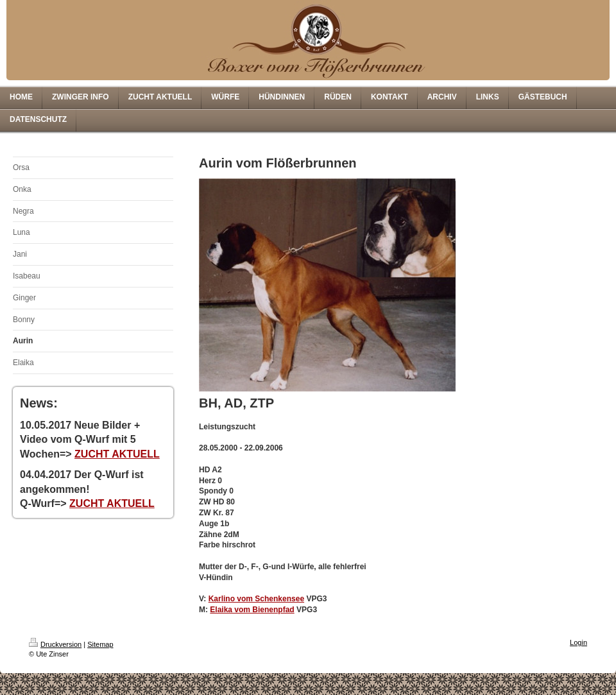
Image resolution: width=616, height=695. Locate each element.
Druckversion (55, 644)
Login (578, 642)
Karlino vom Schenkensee (256, 599)
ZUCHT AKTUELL (117, 454)
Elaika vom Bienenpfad (252, 610)
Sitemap (100, 644)
